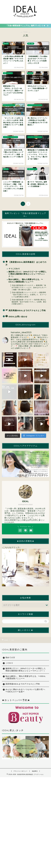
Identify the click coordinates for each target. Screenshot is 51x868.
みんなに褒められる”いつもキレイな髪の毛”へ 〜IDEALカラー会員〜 (25, 691)
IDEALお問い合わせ (16, 316)
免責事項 (35, 771)
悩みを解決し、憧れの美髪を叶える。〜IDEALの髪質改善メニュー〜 (26, 281)
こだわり (9, 663)
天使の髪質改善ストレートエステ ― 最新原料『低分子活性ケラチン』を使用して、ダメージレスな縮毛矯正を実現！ (29, 295)
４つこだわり (14, 269)
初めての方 (10, 658)
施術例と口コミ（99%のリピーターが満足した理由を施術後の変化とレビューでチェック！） (28, 274)
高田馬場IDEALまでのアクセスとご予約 (26, 310)
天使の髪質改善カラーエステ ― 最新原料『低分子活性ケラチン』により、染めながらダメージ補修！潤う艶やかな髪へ (29, 288)
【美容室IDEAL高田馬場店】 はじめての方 (26, 263)
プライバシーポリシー (20, 771)
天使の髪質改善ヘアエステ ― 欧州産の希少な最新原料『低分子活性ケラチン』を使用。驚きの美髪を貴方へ (29, 302)
